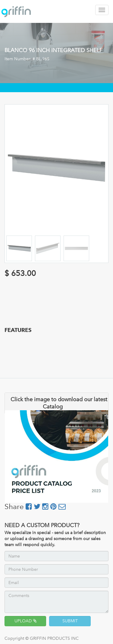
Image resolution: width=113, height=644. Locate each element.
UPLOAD (25, 621)
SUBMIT (70, 621)
